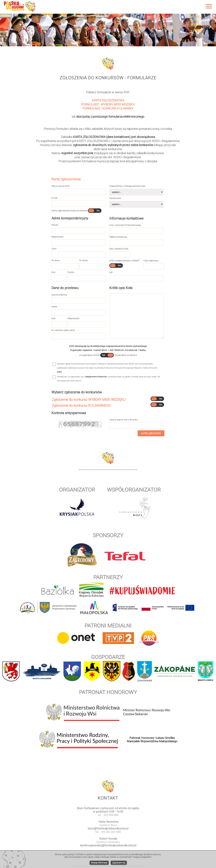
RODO (59, 372)
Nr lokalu (84, 260)
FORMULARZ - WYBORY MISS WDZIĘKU (108, 104)
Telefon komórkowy (118, 237)
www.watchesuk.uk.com (108, 849)
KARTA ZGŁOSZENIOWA (108, 100)
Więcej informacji (99, 863)
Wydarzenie (115, 198)
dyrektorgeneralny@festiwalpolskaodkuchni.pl (108, 845)
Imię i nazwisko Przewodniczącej (125, 225)
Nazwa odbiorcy (59, 295)
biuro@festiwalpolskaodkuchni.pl (108, 828)
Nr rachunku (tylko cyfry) (63, 330)
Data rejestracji (151, 261)
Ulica (54, 249)
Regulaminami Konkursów (96, 377)
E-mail (55, 198)
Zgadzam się (119, 863)
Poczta (71, 272)
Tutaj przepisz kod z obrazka (124, 420)
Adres (54, 307)
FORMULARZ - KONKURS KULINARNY (108, 108)
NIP (111, 272)
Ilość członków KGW (119, 249)
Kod (53, 272)
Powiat (55, 225)
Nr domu (56, 260)
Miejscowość (58, 237)
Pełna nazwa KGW (60, 186)
